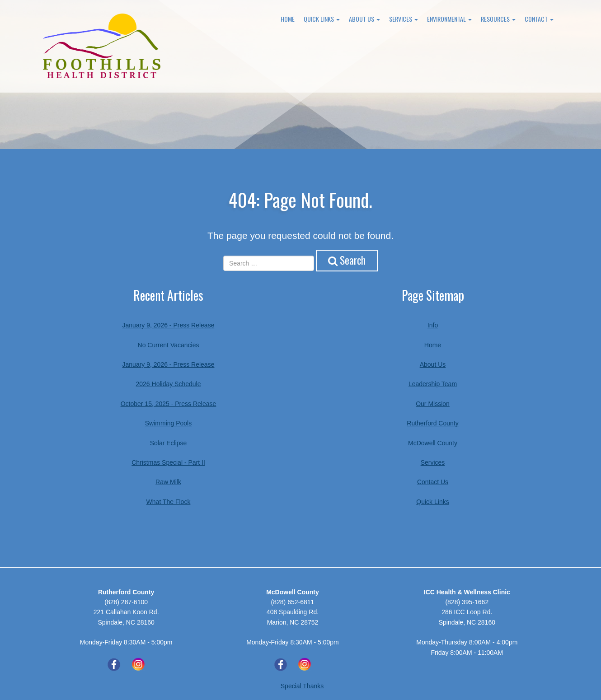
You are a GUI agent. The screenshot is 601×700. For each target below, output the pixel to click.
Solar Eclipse (169, 443)
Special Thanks (302, 686)
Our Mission (433, 404)
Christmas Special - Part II (168, 462)
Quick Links (322, 19)
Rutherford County (432, 423)
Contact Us (433, 482)
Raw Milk (168, 482)
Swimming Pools (168, 423)
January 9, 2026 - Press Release (169, 325)
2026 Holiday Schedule (169, 384)
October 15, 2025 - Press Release (169, 404)
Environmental (449, 19)
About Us (364, 19)
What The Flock (169, 502)
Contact (539, 19)
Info (433, 325)
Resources (498, 19)
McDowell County (433, 443)
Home (288, 19)
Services (404, 19)
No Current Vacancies (169, 345)
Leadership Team (433, 384)
